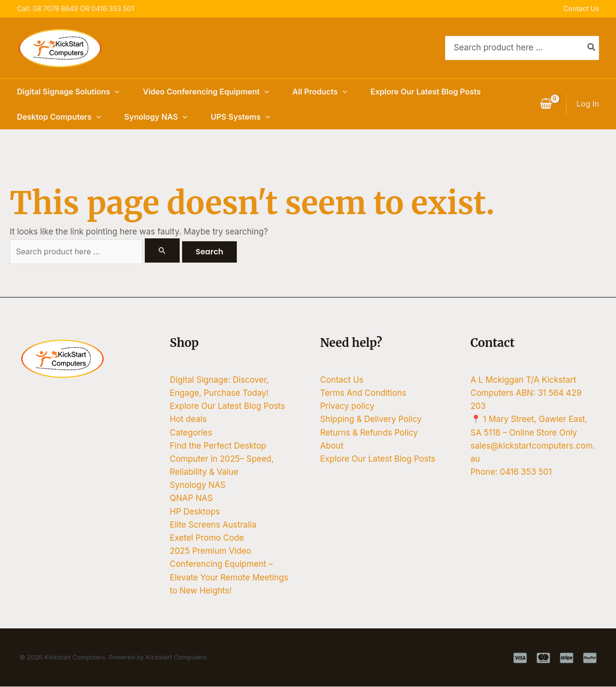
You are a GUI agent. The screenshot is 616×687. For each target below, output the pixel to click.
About (332, 446)
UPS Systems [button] (240, 117)
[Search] (592, 48)
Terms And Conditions (363, 393)
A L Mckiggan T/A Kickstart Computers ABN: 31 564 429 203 (526, 393)
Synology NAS (198, 486)
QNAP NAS (192, 499)
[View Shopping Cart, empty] (546, 104)
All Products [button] (320, 92)
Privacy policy (347, 406)
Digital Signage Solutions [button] (68, 92)
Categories (191, 433)
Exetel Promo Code (207, 538)
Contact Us (581, 8)
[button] (115, 92)
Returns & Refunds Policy (369, 433)
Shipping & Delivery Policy (371, 420)
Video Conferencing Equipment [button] (206, 92)
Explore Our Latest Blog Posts (426, 92)
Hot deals (188, 420)
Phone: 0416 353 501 (511, 472)
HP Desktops (195, 512)
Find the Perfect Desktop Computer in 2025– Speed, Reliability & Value (222, 459)
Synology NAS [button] (156, 117)
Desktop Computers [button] (59, 117)
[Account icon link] (588, 104)
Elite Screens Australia (213, 525)
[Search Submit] (171, 250)
